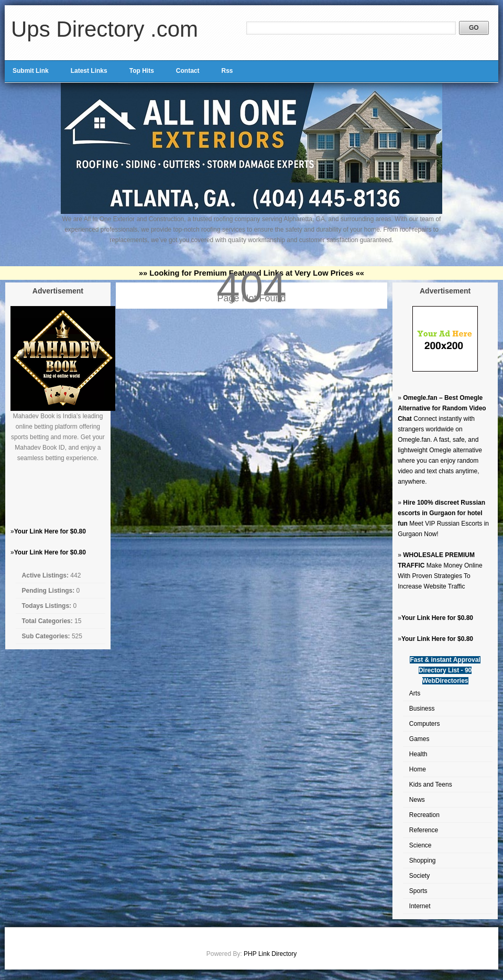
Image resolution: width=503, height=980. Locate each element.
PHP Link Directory (270, 954)
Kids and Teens (431, 785)
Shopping (423, 861)
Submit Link (31, 71)
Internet (420, 906)
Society (419, 876)
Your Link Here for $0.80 (50, 531)
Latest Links (89, 71)
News (417, 800)
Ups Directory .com (105, 29)
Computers (425, 724)
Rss (227, 71)
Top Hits (142, 71)
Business (422, 709)
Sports (418, 891)
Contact (188, 71)
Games (419, 739)
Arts (415, 693)
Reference (424, 830)
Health (418, 754)
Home (418, 769)
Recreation (424, 815)
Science (420, 845)
